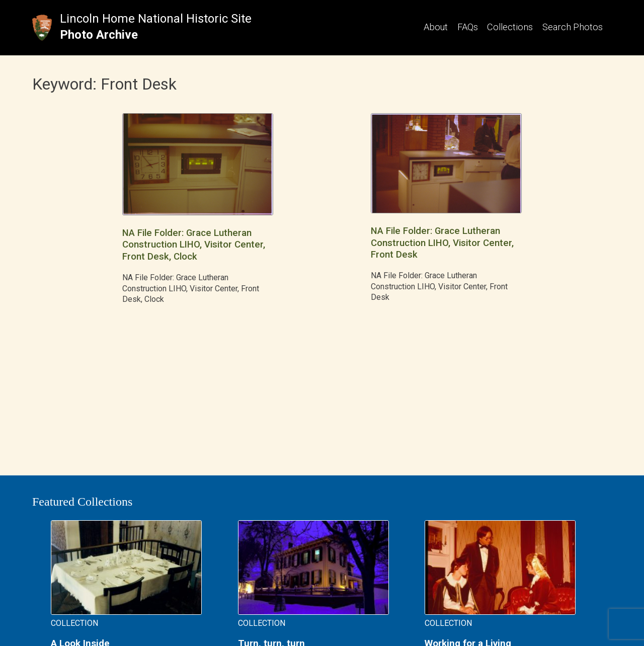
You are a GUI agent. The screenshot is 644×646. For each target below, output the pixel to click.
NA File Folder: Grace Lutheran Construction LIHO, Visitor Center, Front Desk (442, 243)
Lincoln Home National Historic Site (156, 19)
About (436, 27)
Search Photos (573, 27)
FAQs (468, 27)
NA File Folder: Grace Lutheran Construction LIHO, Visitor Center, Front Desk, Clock (194, 245)
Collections (510, 27)
